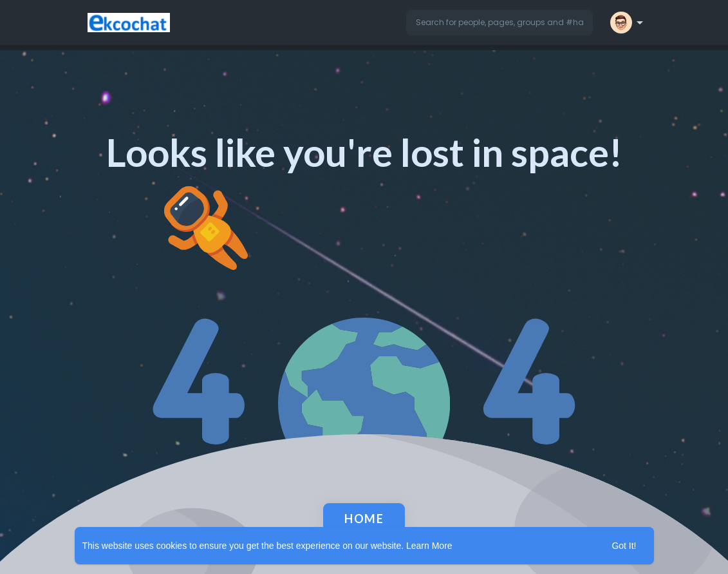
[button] (499, 23)
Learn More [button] (429, 546)
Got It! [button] (624, 546)
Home (364, 519)
